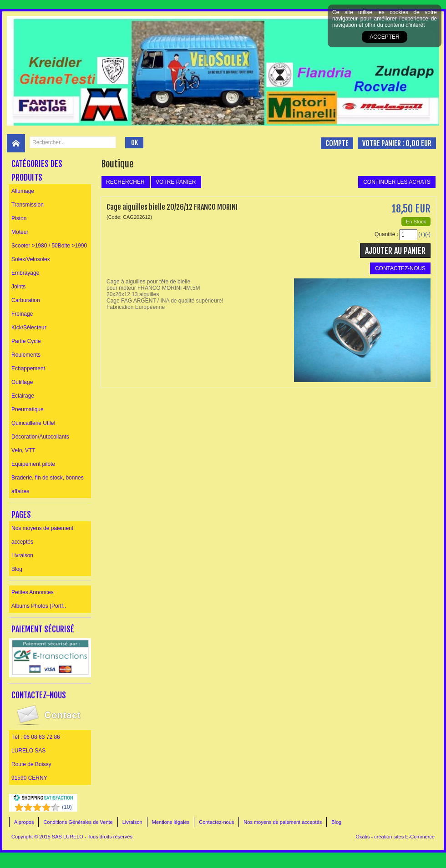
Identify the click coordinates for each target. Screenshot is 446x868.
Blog (17, 569)
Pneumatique (28, 409)
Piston (19, 218)
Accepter (384, 37)
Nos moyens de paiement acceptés (42, 535)
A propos (24, 822)
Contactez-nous (216, 822)
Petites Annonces (33, 592)
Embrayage (25, 273)
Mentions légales (171, 822)
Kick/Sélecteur (29, 328)
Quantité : (386, 234)
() (67, 807)
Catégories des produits (37, 171)
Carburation (26, 300)
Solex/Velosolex (31, 259)
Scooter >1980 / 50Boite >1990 (49, 246)
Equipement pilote (33, 464)
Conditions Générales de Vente (78, 822)
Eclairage (23, 396)
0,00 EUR (418, 143)
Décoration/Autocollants (40, 437)
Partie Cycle (26, 341)
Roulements (26, 355)
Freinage (22, 314)
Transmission (28, 205)
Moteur (20, 232)
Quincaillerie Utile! (33, 423)
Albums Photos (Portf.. (39, 606)
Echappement (28, 368)
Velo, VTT (23, 450)
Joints (18, 287)
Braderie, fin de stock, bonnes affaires (48, 484)
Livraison (22, 555)
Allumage (23, 191)
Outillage (22, 382)
